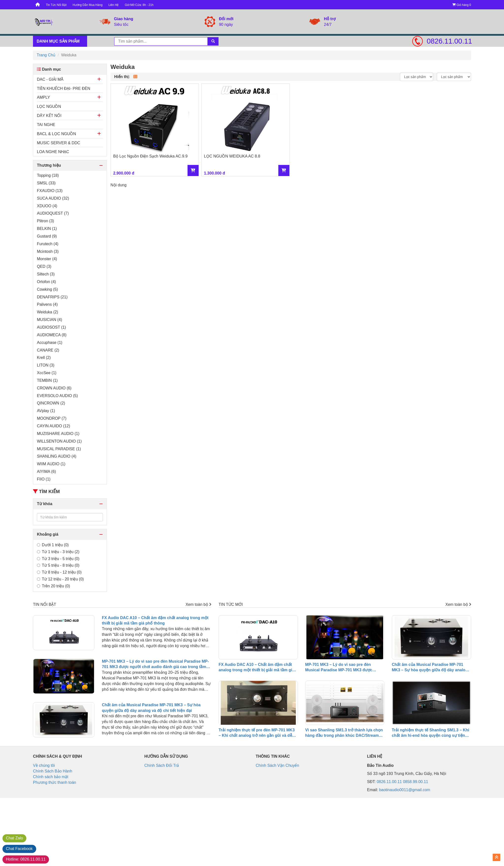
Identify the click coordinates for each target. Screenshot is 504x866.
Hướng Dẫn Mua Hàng (87, 5)
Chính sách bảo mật (51, 777)
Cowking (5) (47, 289)
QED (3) (44, 266)
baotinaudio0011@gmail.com (404, 790)
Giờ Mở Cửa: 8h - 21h (139, 5)
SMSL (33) (46, 183)
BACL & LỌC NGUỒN (56, 134)
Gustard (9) (47, 236)
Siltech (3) (46, 274)
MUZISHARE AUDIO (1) (58, 434)
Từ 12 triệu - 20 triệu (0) (60, 579)
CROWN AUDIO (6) (54, 388)
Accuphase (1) (50, 343)
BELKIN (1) (47, 229)
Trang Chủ (46, 55)
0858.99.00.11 (415, 782)
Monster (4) (47, 259)
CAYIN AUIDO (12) (54, 426)
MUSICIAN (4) (49, 320)
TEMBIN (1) (47, 380)
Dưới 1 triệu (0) (53, 545)
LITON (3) (46, 365)
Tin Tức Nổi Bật (56, 5)
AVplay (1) (46, 411)
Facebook (19, 849)
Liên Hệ (114, 5)
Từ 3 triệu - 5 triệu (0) (58, 559)
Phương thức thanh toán (55, 782)
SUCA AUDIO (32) (53, 198)
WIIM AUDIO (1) (51, 464)
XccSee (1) (47, 373)
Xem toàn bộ (198, 604)
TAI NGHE (46, 125)
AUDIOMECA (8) (52, 335)
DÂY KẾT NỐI (49, 116)
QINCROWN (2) (51, 403)
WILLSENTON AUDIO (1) (59, 441)
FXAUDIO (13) (50, 191)
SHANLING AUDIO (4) (57, 456)
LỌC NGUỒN (49, 106)
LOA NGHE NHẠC (53, 152)
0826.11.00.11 (449, 41)
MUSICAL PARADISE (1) (59, 449)
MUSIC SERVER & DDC (59, 143)
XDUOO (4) (47, 206)
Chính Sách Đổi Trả (162, 765)
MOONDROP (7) (52, 418)
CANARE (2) (48, 350)
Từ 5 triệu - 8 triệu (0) (58, 565)
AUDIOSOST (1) (51, 327)
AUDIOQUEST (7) (53, 213)
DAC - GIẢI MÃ (50, 79)
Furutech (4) (48, 244)
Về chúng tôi (44, 765)
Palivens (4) (47, 304)
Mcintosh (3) (48, 251)
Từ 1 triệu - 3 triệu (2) (58, 552)
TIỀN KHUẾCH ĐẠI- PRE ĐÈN (63, 88)
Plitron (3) (45, 221)
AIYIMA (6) (46, 472)
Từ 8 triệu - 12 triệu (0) (59, 572)
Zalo (14, 838)
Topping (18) (48, 175)
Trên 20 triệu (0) (53, 586)
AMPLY (43, 97)
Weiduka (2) (47, 312)
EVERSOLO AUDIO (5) (57, 396)
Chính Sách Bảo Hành (53, 771)
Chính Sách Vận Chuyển (277, 765)
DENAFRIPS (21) (52, 297)
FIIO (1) (44, 479)
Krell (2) (44, 358)
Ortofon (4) (46, 282)
